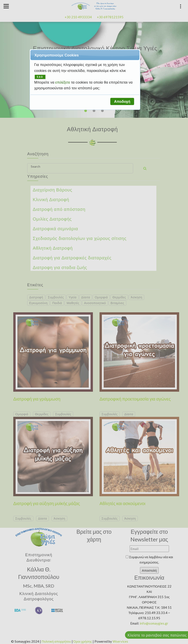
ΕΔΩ (40, 77)
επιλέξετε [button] (63, 82)
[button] (122, 101)
